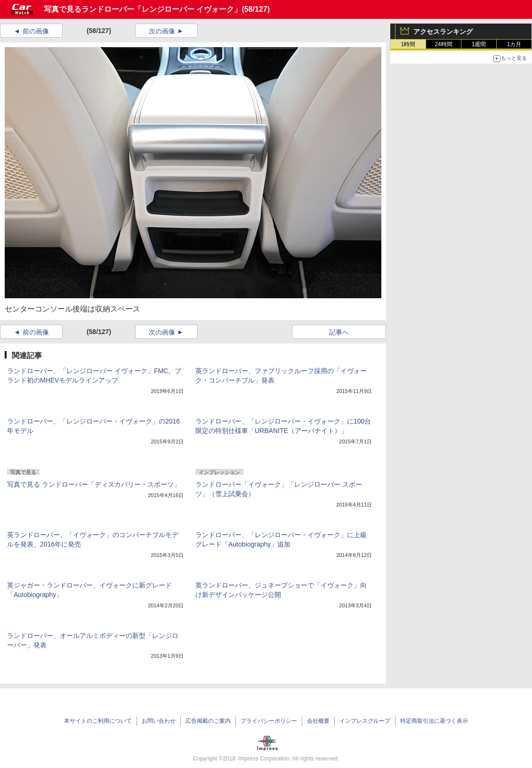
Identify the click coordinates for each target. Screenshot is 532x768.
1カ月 (514, 44)
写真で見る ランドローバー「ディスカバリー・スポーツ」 (94, 484)
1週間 (479, 44)
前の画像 (36, 31)
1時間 (408, 44)
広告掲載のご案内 (208, 721)
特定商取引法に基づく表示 (434, 721)
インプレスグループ (365, 721)
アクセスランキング (443, 32)
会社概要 (318, 721)
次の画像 (162, 31)
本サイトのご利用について (98, 721)
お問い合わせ (159, 721)
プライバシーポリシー (269, 721)
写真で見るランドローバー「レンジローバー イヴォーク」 (143, 9)
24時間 (443, 44)
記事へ (339, 332)
